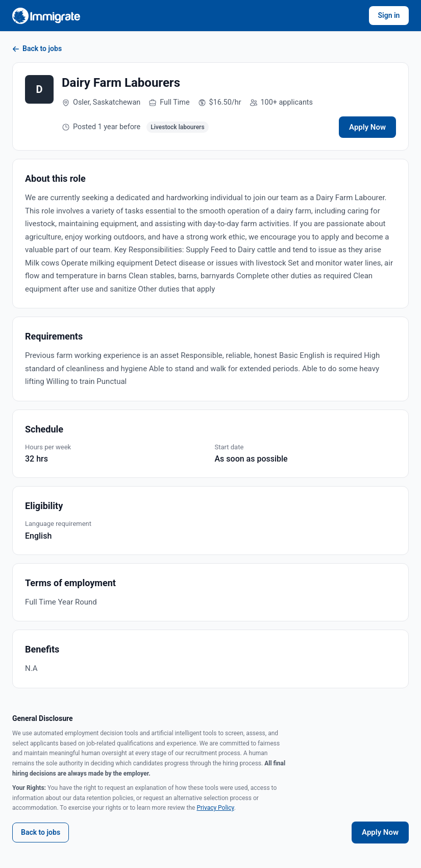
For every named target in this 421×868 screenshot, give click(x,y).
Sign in (389, 15)
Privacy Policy (215, 808)
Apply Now (367, 127)
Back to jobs (37, 49)
